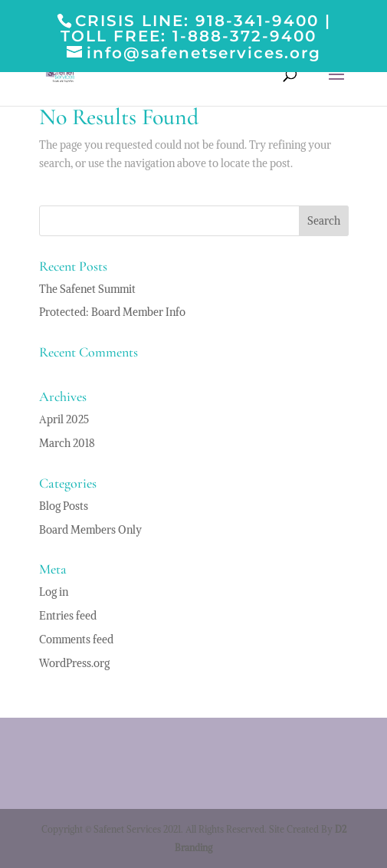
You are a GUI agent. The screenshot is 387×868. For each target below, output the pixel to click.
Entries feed (68, 616)
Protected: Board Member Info (112, 312)
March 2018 (67, 443)
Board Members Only (90, 530)
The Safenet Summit (87, 289)
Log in (54, 592)
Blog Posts (64, 506)
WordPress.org (74, 663)
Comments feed (76, 639)
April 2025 (64, 419)
